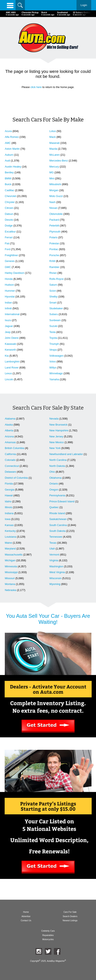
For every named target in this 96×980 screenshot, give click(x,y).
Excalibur (10, 232)
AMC (8, 143)
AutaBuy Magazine (56, 961)
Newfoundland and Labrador (66, 454)
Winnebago (56, 373)
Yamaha (54, 379)
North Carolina (58, 460)
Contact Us (26, 921)
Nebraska (10, 590)
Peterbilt (54, 226)
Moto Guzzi (56, 196)
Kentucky (10, 531)
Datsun (9, 214)
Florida (9, 484)
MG (52, 172)
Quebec (54, 507)
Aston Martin (12, 149)
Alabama (10, 419)
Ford (7, 249)
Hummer (10, 291)
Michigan (10, 560)
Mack (53, 137)
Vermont (54, 555)
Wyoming (55, 584)
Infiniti (8, 308)
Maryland (10, 549)
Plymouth (55, 232)
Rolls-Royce (57, 279)
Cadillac (10, 190)
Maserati (54, 143)
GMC (8, 267)
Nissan (53, 208)
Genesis (10, 261)
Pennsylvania (57, 495)
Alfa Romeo (12, 137)
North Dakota (57, 466)
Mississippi (11, 572)
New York (55, 448)
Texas (53, 543)
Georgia (10, 490)
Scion (53, 291)
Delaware (10, 472)
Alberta (9, 430)
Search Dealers (70, 916)
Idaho (8, 501)
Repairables (48, 935)
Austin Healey (13, 167)
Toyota (53, 338)
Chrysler (10, 202)
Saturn (53, 285)
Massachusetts (14, 555)
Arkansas (10, 442)
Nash (52, 202)
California (10, 454)
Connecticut (12, 466)
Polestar (54, 243)
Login (84, 5)
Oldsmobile (56, 214)
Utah (52, 549)
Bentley (9, 172)
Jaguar (9, 326)
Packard (54, 220)
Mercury (54, 167)
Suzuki (53, 326)
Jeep (8, 332)
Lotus (53, 131)
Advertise (26, 916)
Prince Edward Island (62, 501)
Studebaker (56, 308)
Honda (9, 279)
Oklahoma (55, 478)
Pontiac (54, 249)
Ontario (54, 484)
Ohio (52, 472)
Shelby (53, 297)
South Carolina (58, 525)
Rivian (53, 273)
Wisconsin (55, 578)
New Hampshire (59, 430)
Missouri (10, 578)
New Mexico (57, 442)
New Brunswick (58, 425)
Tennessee (56, 537)
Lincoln (9, 379)
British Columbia (14, 448)
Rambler (54, 267)
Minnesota (11, 566)
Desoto (9, 220)
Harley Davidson (15, 273)
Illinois (9, 507)
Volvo (53, 362)
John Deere (12, 338)
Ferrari (9, 237)
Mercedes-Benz (59, 161)
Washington (56, 566)
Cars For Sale (70, 912)
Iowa (8, 519)
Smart (53, 303)
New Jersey (56, 436)
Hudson (9, 285)
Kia (7, 356)
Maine (8, 543)
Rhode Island (57, 513)
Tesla (52, 332)
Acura (8, 131)
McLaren (55, 155)
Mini (52, 178)
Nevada (54, 419)
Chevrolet (10, 196)
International (12, 314)
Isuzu (8, 320)
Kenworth (10, 350)
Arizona (9, 436)
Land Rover (12, 368)
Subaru (54, 314)
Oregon (54, 490)
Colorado (10, 460)
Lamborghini (12, 362)
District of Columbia (16, 478)
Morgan (54, 190)
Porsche (54, 255)
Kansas (9, 525)
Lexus (8, 373)
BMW (8, 178)
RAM (52, 261)
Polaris (53, 237)
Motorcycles (48, 939)
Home (26, 912)
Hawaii (9, 495)
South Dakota (57, 531)
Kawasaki (10, 344)
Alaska (9, 425)
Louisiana (10, 537)
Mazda (53, 149)
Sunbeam (55, 320)
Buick (8, 184)
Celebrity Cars (48, 931)
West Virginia (57, 572)
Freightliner (11, 255)
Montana (10, 584)
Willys (53, 368)
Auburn (9, 155)
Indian (8, 303)
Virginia (54, 560)
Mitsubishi (55, 184)
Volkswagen (56, 356)
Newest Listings (70, 921)
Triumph (54, 344)
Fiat (7, 243)
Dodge (9, 226)
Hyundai (10, 297)
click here (36, 87)
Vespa (53, 350)
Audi (7, 161)
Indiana (9, 513)
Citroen (9, 208)
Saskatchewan (58, 519)
